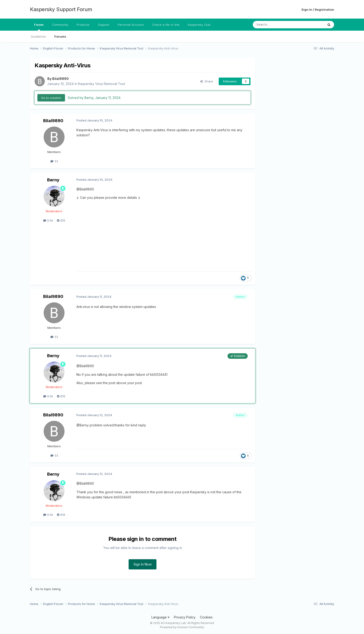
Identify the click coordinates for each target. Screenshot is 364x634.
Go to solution (51, 98)
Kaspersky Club (199, 25)
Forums (60, 36)
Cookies (206, 617)
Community (60, 25)
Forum (39, 27)
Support (104, 25)
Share (207, 81)
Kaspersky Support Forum (61, 9)
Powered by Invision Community (182, 627)
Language (160, 617)
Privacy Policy (185, 617)
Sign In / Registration (318, 10)
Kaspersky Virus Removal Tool (101, 84)
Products (83, 25)
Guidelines (38, 36)
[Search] (276, 25)
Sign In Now (143, 564)
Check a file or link (166, 25)
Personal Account (131, 25)
